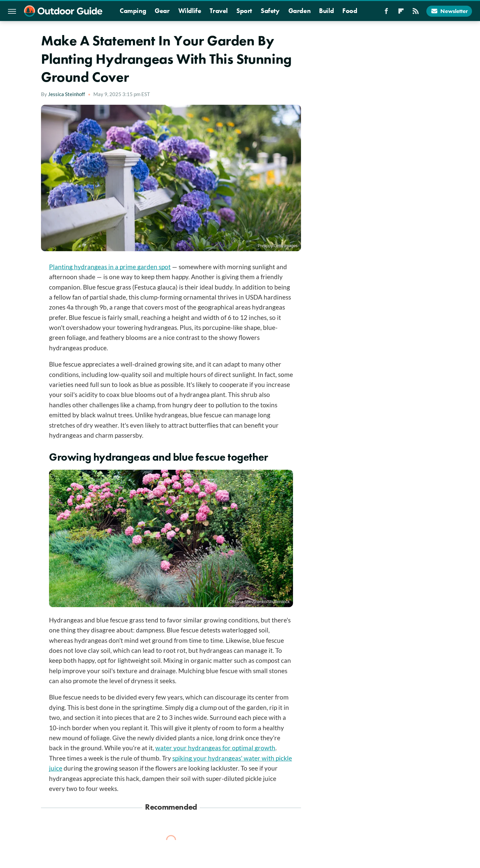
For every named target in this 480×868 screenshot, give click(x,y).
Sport (244, 11)
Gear (162, 11)
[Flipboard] (401, 13)
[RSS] (416, 13)
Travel (219, 11)
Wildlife (190, 11)
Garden (299, 11)
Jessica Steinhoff (66, 94)
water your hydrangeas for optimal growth (215, 748)
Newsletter (449, 11)
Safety (270, 11)
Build (326, 11)
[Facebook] (386, 13)
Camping (133, 11)
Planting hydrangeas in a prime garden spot (110, 267)
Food (350, 11)
